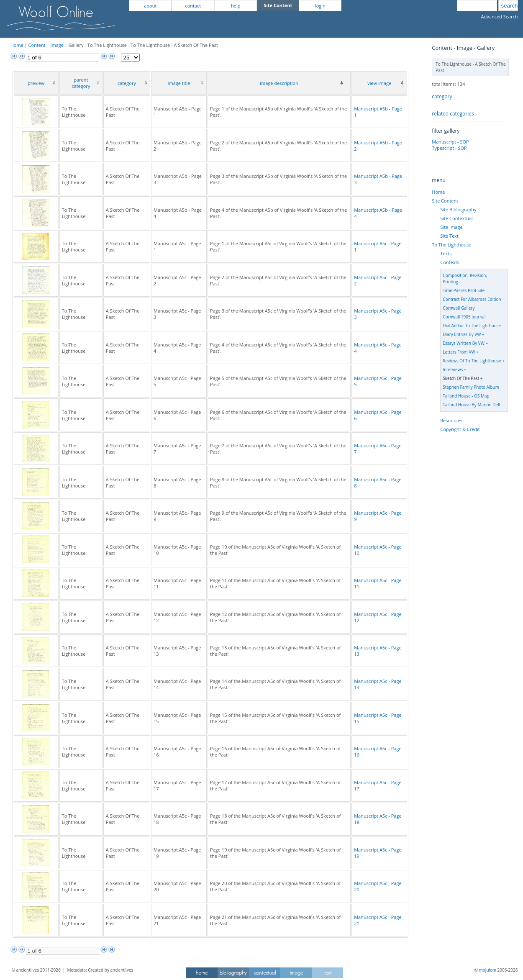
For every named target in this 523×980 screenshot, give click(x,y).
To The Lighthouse (451, 245)
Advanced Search (500, 17)
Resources (451, 420)
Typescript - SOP (449, 148)
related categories (453, 114)
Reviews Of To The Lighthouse (472, 361)
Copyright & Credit (460, 429)
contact (193, 6)
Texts (446, 253)
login (320, 6)
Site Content (445, 201)
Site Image (451, 227)
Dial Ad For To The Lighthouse (472, 326)
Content (37, 45)
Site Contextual (456, 218)
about (150, 6)
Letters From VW (459, 352)
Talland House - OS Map (466, 396)
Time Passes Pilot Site (464, 290)
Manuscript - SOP (450, 142)
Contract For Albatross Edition (472, 299)
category (442, 96)
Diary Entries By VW (462, 334)
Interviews (453, 369)
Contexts (450, 262)
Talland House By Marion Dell (471, 405)
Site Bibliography (458, 209)
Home (17, 45)
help (236, 6)
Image (57, 45)
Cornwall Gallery (459, 308)
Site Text (449, 236)
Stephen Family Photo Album (471, 387)
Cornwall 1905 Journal (464, 317)
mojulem (488, 970)
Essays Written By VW (464, 343)
